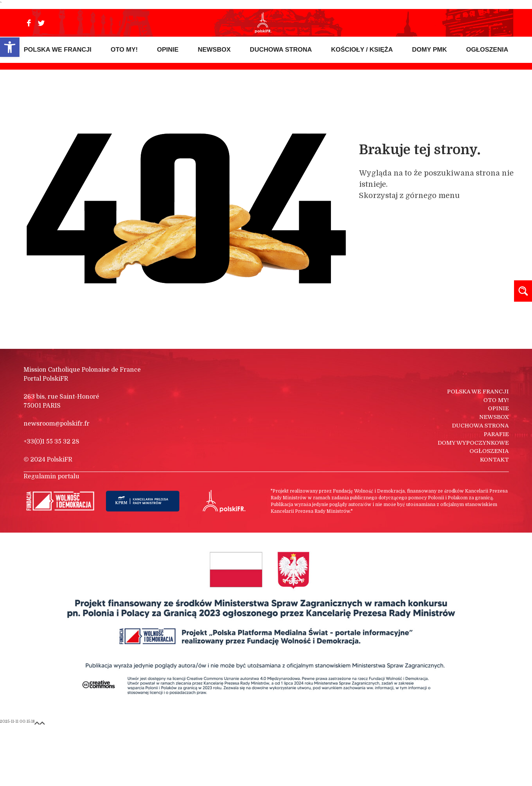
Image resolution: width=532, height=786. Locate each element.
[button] (10, 47)
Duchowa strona (480, 484)
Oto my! (496, 458)
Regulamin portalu (51, 535)
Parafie (496, 493)
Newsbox (494, 475)
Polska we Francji (478, 450)
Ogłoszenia (489, 509)
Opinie (498, 467)
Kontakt (494, 518)
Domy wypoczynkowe (473, 501)
